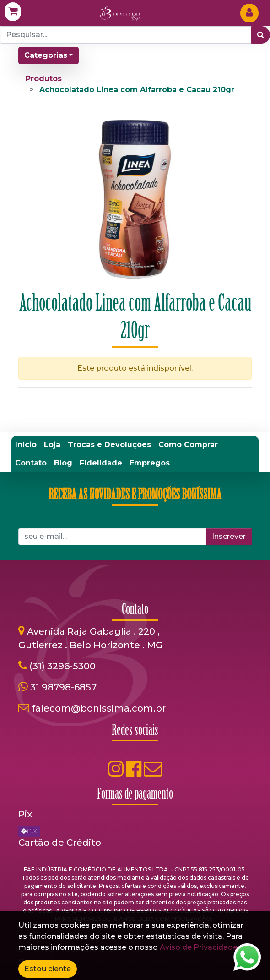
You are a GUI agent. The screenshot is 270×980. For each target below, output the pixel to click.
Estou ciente (48, 969)
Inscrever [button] (229, 536)
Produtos (44, 79)
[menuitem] (26, 445)
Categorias (46, 55)
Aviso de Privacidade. (199, 947)
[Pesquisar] (261, 35)
